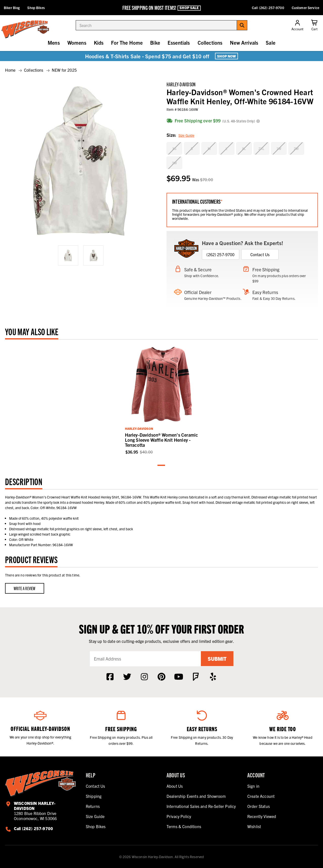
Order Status (259, 806)
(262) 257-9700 (220, 254)
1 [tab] (161, 466)
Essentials (179, 43)
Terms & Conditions (184, 826)
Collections (210, 43)
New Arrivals (244, 43)
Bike (155, 43)
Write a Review (25, 588)
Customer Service (305, 8)
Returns (93, 806)
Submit (217, 659)
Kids (99, 43)
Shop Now (226, 56)
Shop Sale (189, 8)
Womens (77, 43)
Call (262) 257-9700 (268, 8)
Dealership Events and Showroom (196, 796)
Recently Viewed (262, 816)
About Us (175, 786)
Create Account (261, 796)
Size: (180, 135)
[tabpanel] (162, 400)
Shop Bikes (36, 8)
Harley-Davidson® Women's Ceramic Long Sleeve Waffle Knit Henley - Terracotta (161, 440)
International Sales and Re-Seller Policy (201, 806)
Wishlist (254, 826)
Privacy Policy (179, 816)
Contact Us (260, 254)
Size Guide (186, 135)
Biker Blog (12, 8)
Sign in (253, 786)
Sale (271, 43)
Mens (54, 43)
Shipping (94, 796)
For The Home (127, 43)
